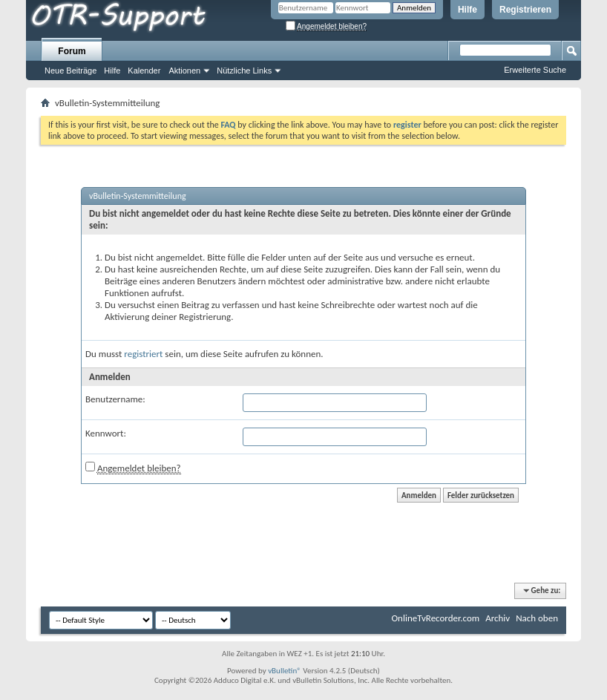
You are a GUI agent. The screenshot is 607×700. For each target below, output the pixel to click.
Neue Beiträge (70, 71)
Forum (72, 51)
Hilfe (467, 10)
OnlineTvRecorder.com (436, 618)
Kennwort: (106, 433)
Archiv (498, 618)
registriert (143, 354)
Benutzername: (115, 399)
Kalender (144, 71)
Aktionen (184, 71)
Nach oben (537, 618)
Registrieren (525, 10)
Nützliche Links (244, 71)
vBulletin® (285, 671)
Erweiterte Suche (535, 70)
